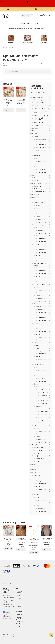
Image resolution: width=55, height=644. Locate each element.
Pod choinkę (37, 343)
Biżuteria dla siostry (39, 244)
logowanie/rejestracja (45, 15)
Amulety (38, 345)
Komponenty (36, 194)
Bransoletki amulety (39, 103)
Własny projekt (20, 626)
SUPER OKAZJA (36, 473)
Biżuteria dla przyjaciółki (40, 225)
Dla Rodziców (39, 406)
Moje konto (19, 612)
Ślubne (36, 384)
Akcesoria (38, 205)
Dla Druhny (39, 387)
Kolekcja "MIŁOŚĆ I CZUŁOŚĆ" (42, 108)
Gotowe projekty (38, 186)
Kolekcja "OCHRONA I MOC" (41, 115)
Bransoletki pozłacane (42, 139)
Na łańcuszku (38, 136)
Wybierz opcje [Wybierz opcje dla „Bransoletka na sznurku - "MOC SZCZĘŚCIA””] (8, 548)
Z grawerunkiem (42, 145)
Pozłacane (39, 158)
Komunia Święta (36, 197)
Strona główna (8, 47)
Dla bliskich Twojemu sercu (41, 105)
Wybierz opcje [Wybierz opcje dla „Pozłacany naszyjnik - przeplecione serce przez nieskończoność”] (46, 550)
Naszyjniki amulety (39, 125)
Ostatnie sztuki (36, 467)
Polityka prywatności (19, 599)
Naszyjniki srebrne (39, 456)
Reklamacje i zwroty (19, 622)
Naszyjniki (11, 29)
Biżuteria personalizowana (39, 131)
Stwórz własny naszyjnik (40, 192)
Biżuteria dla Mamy (39, 203)
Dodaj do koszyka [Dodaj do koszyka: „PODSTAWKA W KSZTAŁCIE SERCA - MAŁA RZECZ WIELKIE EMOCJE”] (21, 110)
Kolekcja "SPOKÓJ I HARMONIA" (39, 119)
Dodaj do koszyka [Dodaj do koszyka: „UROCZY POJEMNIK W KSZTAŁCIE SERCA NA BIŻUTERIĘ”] (8, 110)
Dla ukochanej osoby (39, 285)
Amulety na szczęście (12, 24)
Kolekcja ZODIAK (39, 123)
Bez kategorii (36, 128)
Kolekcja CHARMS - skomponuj (40, 183)
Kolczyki (34, 175)
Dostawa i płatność (19, 618)
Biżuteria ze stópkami (43, 24)
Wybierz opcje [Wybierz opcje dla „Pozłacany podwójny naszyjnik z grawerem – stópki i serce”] (21, 550)
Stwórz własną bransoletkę (41, 189)
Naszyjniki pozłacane (39, 448)
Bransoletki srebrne (41, 147)
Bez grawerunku (42, 142)
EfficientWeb (12, 637)
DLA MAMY (27, 24)
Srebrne (38, 167)
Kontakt (18, 595)
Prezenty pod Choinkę (40, 365)
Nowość (34, 464)
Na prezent (29, 29)
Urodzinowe (37, 425)
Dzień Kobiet (37, 304)
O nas (17, 588)
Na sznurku (37, 156)
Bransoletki (20, 29)
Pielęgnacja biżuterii (19, 592)
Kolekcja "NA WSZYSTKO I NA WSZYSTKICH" (41, 112)
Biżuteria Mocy (38, 100)
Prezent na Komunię (40, 29)
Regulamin (19, 614)
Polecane (35, 470)
